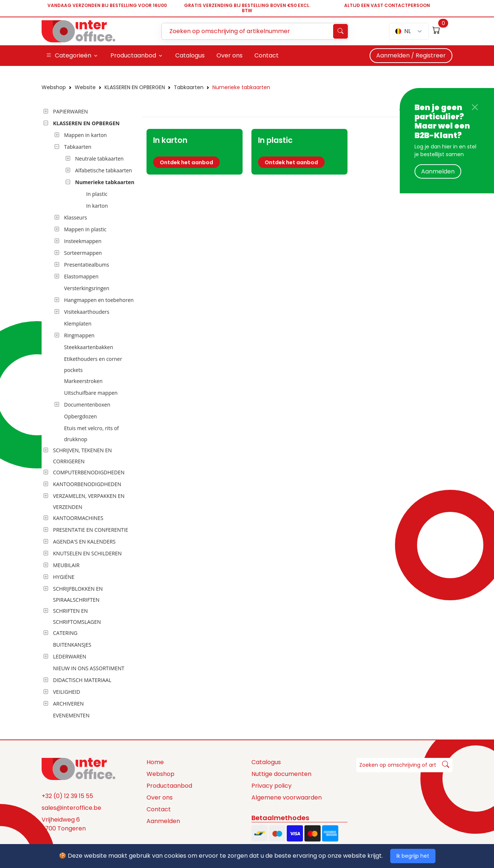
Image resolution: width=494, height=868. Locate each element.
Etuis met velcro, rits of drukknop (91, 434)
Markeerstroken (83, 381)
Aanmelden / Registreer (411, 55)
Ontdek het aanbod (186, 162)
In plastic (97, 194)
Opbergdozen (80, 416)
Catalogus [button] (190, 55)
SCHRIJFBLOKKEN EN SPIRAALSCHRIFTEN (78, 594)
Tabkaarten (189, 87)
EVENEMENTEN (71, 715)
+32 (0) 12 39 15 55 (67, 796)
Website (85, 87)
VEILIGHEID (67, 692)
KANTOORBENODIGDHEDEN (87, 484)
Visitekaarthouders (87, 312)
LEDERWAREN (70, 656)
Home (155, 762)
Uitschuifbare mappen (91, 393)
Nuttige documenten (281, 774)
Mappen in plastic (85, 229)
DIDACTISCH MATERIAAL (82, 680)
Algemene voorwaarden (287, 797)
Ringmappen (79, 335)
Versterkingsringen (87, 288)
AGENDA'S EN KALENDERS (84, 542)
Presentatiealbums (87, 265)
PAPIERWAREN (70, 111)
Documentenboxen (87, 405)
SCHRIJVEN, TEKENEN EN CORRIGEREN (82, 456)
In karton (97, 206)
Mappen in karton (85, 135)
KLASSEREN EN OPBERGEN (135, 87)
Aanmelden (438, 171)
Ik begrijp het (413, 856)
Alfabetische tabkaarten (104, 170)
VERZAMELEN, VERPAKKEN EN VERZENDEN (89, 501)
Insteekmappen (83, 241)
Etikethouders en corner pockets (93, 364)
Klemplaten (78, 324)
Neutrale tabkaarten (99, 159)
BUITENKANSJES (72, 645)
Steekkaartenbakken (89, 347)
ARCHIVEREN (68, 704)
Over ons (160, 797)
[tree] (90, 414)
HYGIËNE (64, 577)
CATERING (65, 633)
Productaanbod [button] (133, 55)
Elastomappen (81, 276)
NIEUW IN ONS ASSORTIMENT (89, 668)
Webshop (54, 87)
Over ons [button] (230, 55)
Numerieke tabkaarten (241, 87)
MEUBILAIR (66, 565)
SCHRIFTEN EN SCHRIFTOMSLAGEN (77, 616)
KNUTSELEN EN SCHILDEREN (87, 553)
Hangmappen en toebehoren (99, 300)
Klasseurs (75, 217)
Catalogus (266, 762)
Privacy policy (271, 786)
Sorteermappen (83, 253)
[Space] (78, 769)
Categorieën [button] (69, 56)
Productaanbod (169, 786)
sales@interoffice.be (71, 808)
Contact (159, 809)
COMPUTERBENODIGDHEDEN (89, 472)
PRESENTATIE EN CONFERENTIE (91, 530)
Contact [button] (267, 55)
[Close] (475, 107)
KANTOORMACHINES (78, 518)
